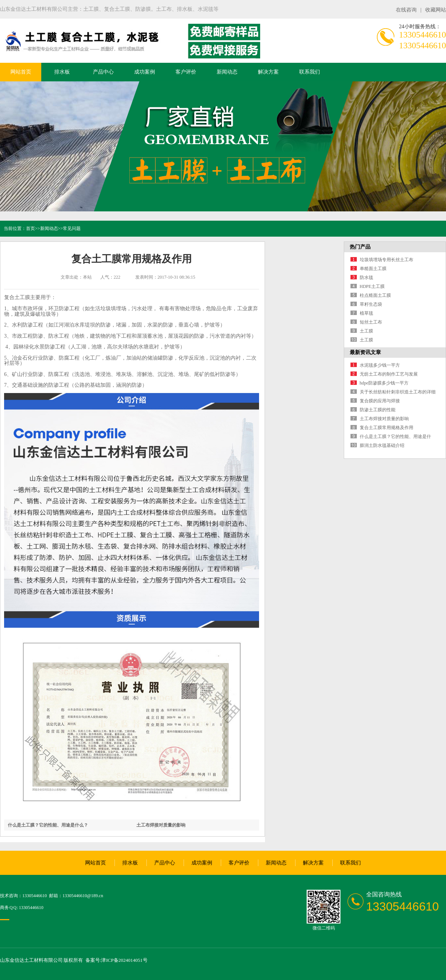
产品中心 (103, 72)
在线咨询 (406, 10)
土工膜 (366, 331)
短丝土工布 (371, 322)
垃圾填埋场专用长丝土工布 (387, 260)
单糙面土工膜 (373, 269)
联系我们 (310, 72)
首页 (30, 228)
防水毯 (366, 278)
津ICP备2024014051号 (124, 960)
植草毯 (366, 313)
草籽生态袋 (371, 304)
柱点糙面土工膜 (375, 295)
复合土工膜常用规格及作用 (387, 428)
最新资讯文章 (365, 352)
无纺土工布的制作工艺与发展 (389, 374)
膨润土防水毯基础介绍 (382, 445)
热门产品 (360, 247)
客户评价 (186, 72)
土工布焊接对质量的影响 (161, 825)
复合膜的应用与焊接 (380, 401)
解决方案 (268, 72)
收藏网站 (436, 10)
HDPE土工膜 (372, 286)
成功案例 (145, 72)
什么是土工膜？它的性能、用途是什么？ (48, 825)
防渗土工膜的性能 (378, 410)
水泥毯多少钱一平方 (380, 365)
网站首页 (21, 72)
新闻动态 (227, 72)
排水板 (62, 72)
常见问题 (72, 228)
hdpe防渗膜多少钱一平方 (384, 383)
